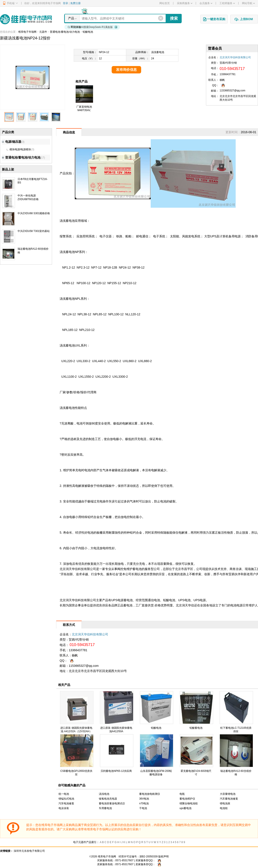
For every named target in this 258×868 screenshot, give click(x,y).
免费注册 (75, 3)
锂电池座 (225, 803)
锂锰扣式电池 (66, 799)
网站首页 (165, 3)
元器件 (43, 32)
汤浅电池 (104, 794)
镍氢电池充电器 (108, 799)
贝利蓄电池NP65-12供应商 (116, 771)
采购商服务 (185, 3)
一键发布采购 (214, 19)
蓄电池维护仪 (187, 799)
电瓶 (182, 794)
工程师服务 (227, 3)
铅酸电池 (88, 32)
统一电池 (64, 794)
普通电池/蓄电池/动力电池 (65, 32)
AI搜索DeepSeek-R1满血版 (93, 27)
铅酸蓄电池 (196, 728)
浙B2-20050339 (149, 857)
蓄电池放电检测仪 (150, 794)
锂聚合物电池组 (189, 803)
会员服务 (206, 3)
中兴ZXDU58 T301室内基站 (34, 231)
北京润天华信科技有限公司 (235, 57)
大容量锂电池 (228, 794)
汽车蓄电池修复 (229, 799)
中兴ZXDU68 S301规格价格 (34, 213)
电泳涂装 (64, 808)
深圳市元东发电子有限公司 (29, 851)
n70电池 (144, 803)
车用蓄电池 (105, 808)
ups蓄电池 (185, 808)
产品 (71, 18)
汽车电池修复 (66, 803)
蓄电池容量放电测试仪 (112, 803)
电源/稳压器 (12, 142)
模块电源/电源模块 (20, 149)
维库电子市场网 (27, 32)
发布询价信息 (126, 70)
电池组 (224, 808)
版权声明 (163, 857)
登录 (65, 3)
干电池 (143, 808)
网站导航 (248, 3)
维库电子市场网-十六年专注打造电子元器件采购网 (26, 19)
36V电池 (144, 799)
